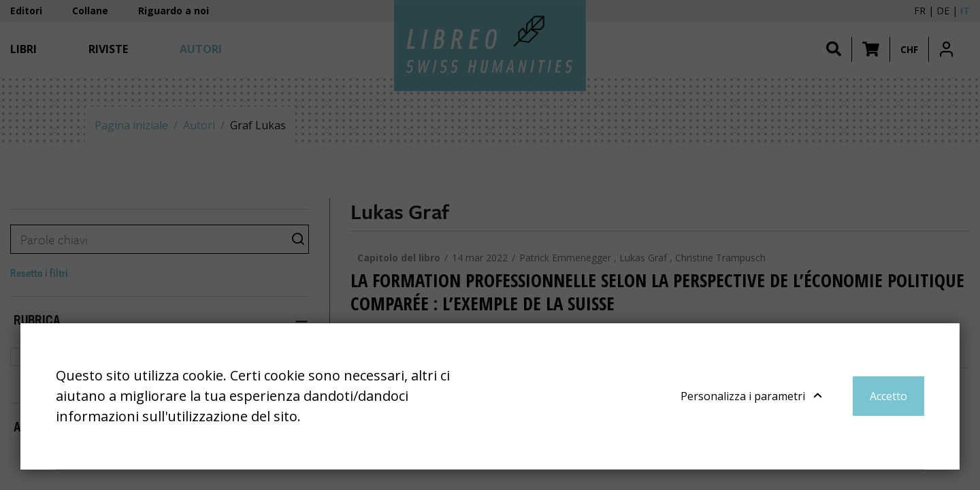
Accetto (888, 396)
